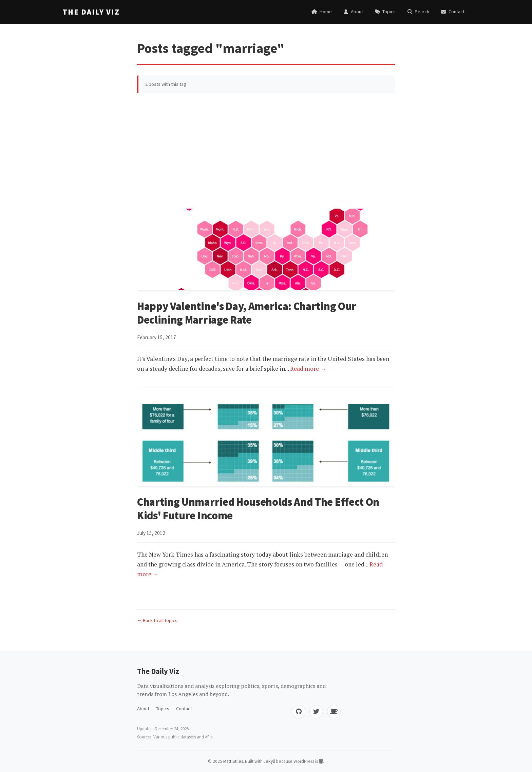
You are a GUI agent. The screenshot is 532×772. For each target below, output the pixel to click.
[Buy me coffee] (334, 712)
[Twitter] (316, 712)
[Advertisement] (266, 151)
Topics (163, 709)
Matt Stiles (233, 761)
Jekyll (269, 761)
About (143, 709)
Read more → (308, 369)
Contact (184, 709)
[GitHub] (299, 712)
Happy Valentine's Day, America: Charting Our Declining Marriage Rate (247, 313)
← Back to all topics (157, 620)
